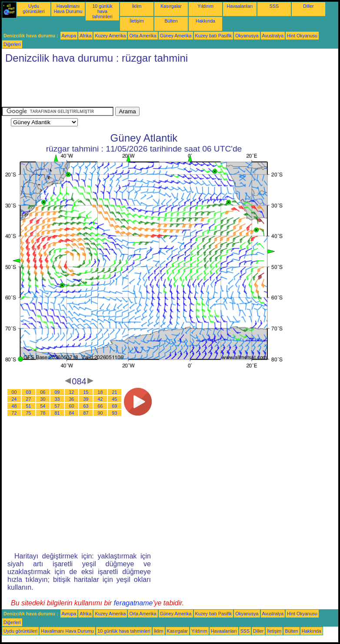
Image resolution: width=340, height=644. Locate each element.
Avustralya (273, 36)
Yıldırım (205, 6)
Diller (308, 6)
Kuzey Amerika (110, 36)
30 (43, 399)
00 (14, 392)
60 (72, 406)
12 (72, 392)
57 (57, 406)
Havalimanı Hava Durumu (68, 9)
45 (115, 399)
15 (86, 392)
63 (86, 406)
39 (86, 399)
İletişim (137, 21)
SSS (274, 6)
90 (100, 413)
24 (14, 399)
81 (57, 413)
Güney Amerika (176, 36)
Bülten (171, 21)
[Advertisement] (160, 87)
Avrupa (69, 36)
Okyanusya (247, 36)
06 (43, 392)
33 (57, 399)
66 (100, 406)
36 (72, 399)
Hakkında (205, 21)
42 (100, 399)
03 (29, 392)
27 (29, 399)
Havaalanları (240, 6)
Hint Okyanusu (302, 36)
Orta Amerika (143, 36)
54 (43, 406)
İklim (137, 6)
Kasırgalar (171, 6)
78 (43, 413)
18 (100, 392)
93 (115, 413)
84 (72, 413)
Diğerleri (12, 44)
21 (115, 392)
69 (115, 406)
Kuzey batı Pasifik (214, 36)
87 (86, 413)
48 (14, 406)
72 (14, 413)
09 (57, 392)
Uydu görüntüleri (33, 9)
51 (29, 406)
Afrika (85, 36)
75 (29, 413)
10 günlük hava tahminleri (102, 11)
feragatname (133, 603)
